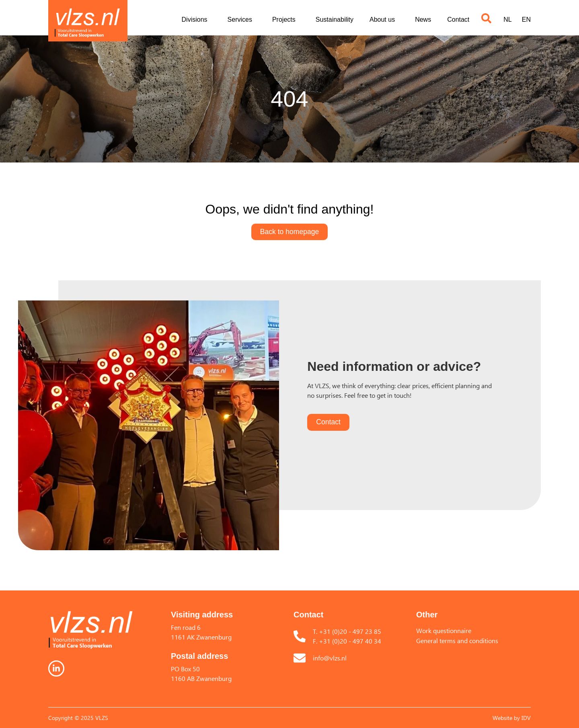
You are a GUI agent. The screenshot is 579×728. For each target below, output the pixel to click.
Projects (286, 20)
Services (242, 20)
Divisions (197, 20)
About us (384, 20)
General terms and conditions (457, 641)
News (423, 20)
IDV (526, 718)
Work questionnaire (444, 631)
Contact (458, 20)
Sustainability (335, 20)
